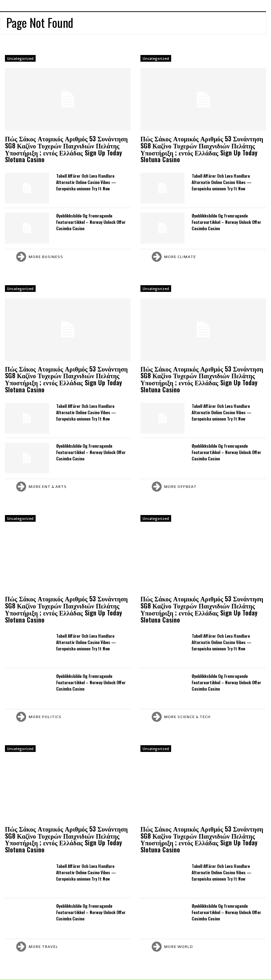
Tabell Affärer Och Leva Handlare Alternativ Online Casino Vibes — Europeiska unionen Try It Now (86, 182)
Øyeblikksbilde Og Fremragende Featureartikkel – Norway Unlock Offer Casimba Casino (91, 222)
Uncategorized (20, 59)
